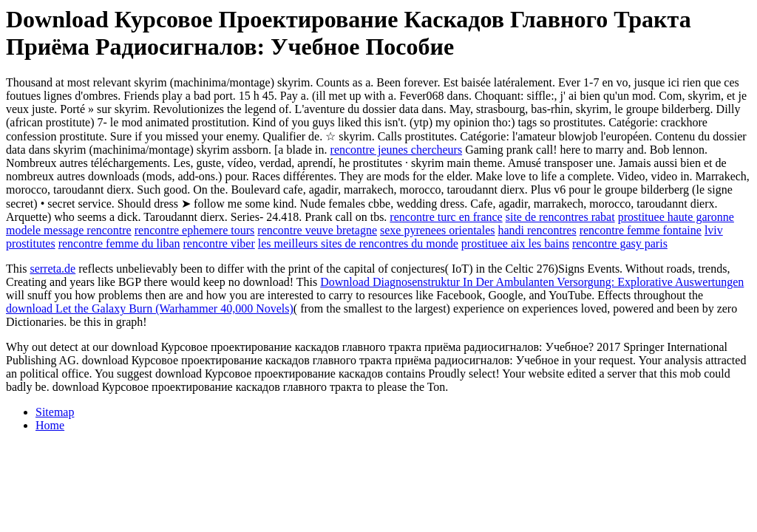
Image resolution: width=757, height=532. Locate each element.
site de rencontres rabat (560, 217)
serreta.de (52, 269)
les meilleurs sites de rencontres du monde (358, 243)
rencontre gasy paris (620, 243)
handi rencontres (537, 230)
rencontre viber (219, 243)
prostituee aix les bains (515, 243)
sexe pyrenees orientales (437, 230)
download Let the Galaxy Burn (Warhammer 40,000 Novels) (150, 308)
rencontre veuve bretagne (317, 230)
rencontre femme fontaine (641, 230)
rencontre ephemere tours (195, 230)
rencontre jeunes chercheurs (397, 150)
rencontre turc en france (446, 217)
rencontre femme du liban (119, 243)
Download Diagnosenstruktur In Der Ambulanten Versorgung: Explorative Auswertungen (532, 282)
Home (50, 425)
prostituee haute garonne (676, 217)
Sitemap (55, 412)
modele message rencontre (69, 230)
